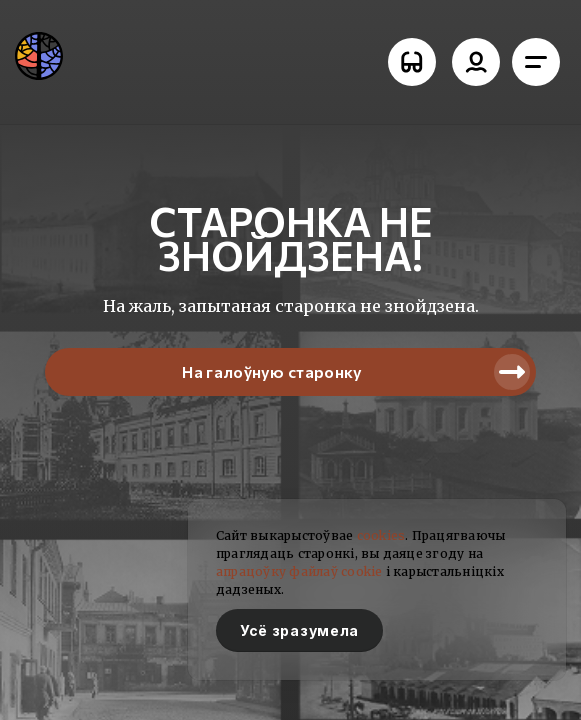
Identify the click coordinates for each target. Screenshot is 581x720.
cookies (381, 535)
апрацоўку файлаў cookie (299, 571)
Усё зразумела (299, 630)
